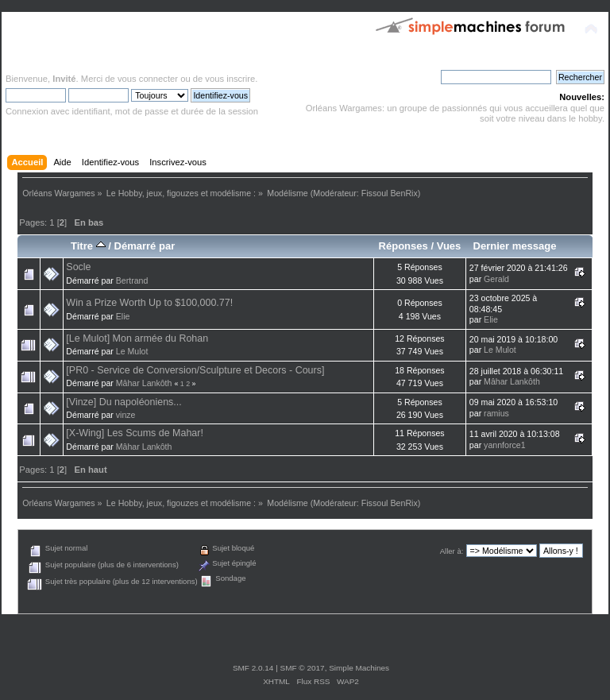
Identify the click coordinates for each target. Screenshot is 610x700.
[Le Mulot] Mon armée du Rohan (137, 338)
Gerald (496, 279)
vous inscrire (230, 79)
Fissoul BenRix (390, 193)
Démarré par (144, 246)
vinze (126, 415)
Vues (449, 246)
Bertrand (132, 280)
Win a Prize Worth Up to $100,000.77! (149, 303)
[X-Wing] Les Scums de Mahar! (135, 433)
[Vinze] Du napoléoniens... (124, 402)
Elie (123, 316)
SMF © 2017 (303, 668)
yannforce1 (504, 445)
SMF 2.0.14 (253, 668)
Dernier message (514, 246)
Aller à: (452, 551)
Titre (88, 246)
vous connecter (148, 79)
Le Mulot (132, 351)
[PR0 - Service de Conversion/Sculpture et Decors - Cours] (195, 370)
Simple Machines (359, 668)
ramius (496, 413)
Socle (78, 267)
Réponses (403, 246)
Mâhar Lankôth (144, 383)
